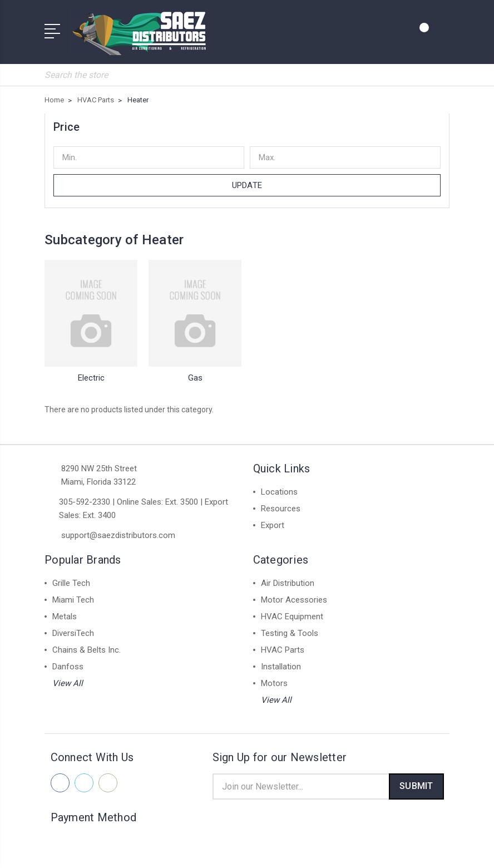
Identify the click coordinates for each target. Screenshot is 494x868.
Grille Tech (71, 578)
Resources (281, 503)
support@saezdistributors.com (118, 530)
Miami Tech (73, 594)
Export (273, 520)
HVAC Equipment (292, 611)
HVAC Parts (283, 644)
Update (247, 180)
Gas (195, 372)
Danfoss (68, 661)
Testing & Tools (290, 628)
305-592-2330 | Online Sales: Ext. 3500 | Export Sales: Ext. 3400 (144, 503)
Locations (279, 486)
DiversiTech (73, 628)
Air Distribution (288, 578)
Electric (91, 372)
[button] (247, 121)
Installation (281, 661)
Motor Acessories (294, 594)
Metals (65, 611)
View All (68, 678)
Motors (274, 678)
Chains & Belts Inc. (87, 644)
